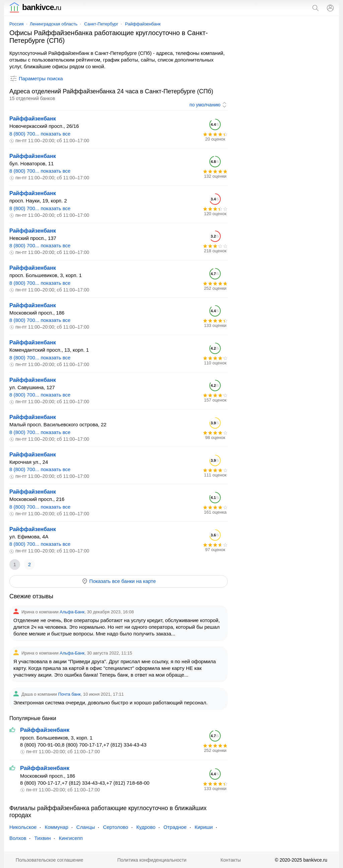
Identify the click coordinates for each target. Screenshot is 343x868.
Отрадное (175, 827)
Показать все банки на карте (119, 581)
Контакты (230, 860)
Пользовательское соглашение (50, 860)
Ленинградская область (54, 24)
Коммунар (56, 827)
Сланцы (86, 827)
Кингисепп (71, 838)
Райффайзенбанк (143, 24)
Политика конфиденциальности (152, 860)
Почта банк (70, 694)
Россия (17, 24)
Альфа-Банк (72, 612)
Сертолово (115, 827)
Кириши (204, 827)
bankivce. (35, 7)
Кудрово (146, 827)
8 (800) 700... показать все (40, 134)
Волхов (18, 838)
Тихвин (42, 838)
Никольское (23, 827)
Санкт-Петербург (101, 24)
